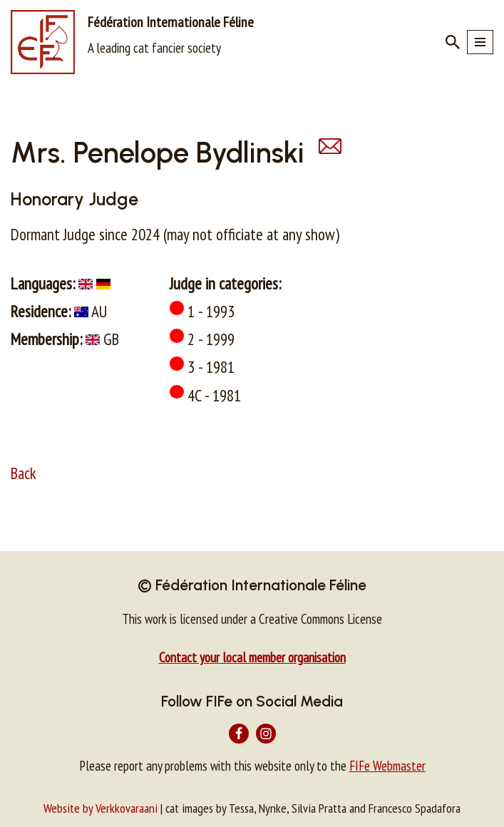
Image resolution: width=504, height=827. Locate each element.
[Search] (453, 42)
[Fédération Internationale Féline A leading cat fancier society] (132, 42)
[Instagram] (266, 734)
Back (24, 473)
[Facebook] (239, 734)
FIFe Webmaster (387, 766)
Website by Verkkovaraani (101, 808)
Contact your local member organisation (252, 657)
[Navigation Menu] (480, 42)
